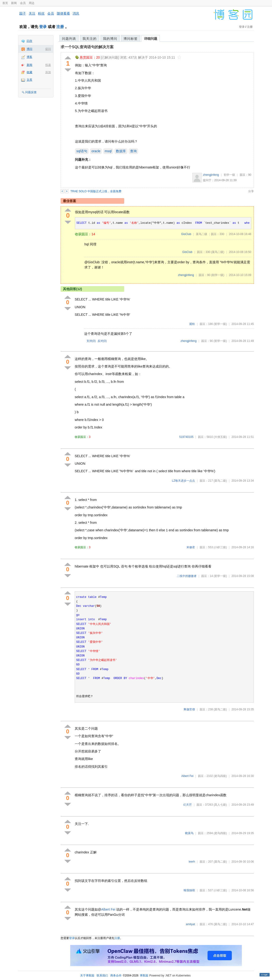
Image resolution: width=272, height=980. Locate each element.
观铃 (192, 324)
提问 (48, 49)
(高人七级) (220, 805)
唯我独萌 (189, 890)
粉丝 (41, 13)
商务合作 (116, 976)
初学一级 (229, 175)
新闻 (14, 3)
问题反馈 (31, 92)
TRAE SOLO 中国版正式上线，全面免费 (96, 191)
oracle (96, 151)
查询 (133, 151)
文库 (29, 80)
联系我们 (102, 976)
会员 (23, 3)
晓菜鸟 (189, 833)
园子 (23, 13)
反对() (102, 341)
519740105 (186, 437)
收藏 (29, 72)
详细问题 (151, 39)
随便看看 (63, 13)
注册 (60, 27)
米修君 (191, 547)
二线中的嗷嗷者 (187, 576)
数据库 (121, 151)
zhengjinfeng (211, 175)
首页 (5, 3)
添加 (48, 72)
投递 (48, 65)
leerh (192, 862)
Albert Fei (187, 776)
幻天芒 (188, 805)
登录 (43, 27)
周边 (32, 3)
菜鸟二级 (202, 234)
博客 (29, 57)
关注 (32, 13)
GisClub (186, 234)
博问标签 (131, 39)
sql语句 (82, 151)
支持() (91, 341)
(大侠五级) (220, 437)
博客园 (144, 976)
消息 (76, 13)
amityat (191, 924)
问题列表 (69, 39)
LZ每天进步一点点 (183, 481)
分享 (251, 191)
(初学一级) (218, 275)
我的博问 (110, 39)
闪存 (29, 41)
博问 (29, 49)
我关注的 (90, 39)
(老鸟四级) (220, 776)
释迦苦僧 (189, 709)
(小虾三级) (220, 547)
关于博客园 (87, 976)
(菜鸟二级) (218, 252)
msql (108, 151)
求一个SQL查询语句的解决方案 (87, 47)
